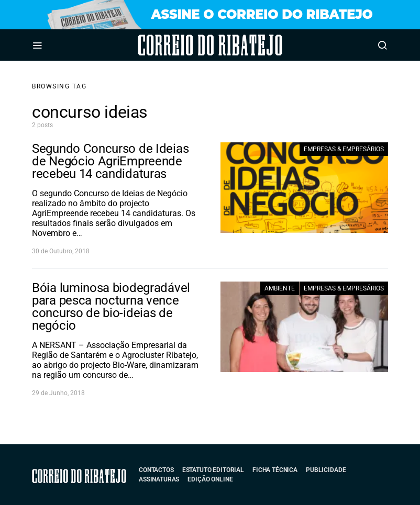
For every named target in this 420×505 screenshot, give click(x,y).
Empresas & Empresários (344, 149)
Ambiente (280, 288)
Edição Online (210, 479)
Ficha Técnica (275, 470)
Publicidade (326, 470)
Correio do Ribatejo (181, 45)
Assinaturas (159, 479)
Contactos (156, 470)
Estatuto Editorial (213, 470)
